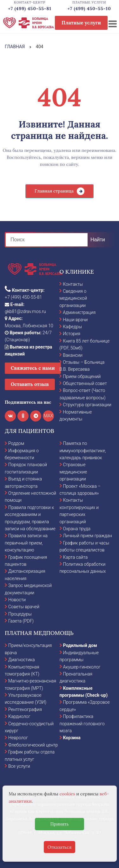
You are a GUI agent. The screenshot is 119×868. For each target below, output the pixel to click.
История (72, 334)
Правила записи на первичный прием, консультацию (26, 543)
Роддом (16, 443)
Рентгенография (25, 709)
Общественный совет (85, 383)
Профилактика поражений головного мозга (82, 724)
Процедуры (20, 614)
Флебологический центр (33, 745)
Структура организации (87, 405)
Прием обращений (82, 376)
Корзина (72, 738)
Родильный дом (80, 645)
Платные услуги (81, 23)
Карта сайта (76, 557)
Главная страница (54, 191)
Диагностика (22, 660)
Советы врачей (24, 607)
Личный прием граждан (88, 536)
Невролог (18, 738)
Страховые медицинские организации (73, 472)
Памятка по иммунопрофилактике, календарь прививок (83, 450)
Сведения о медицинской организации (73, 298)
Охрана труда (77, 529)
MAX (49, 416)
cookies (67, 794)
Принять (59, 824)
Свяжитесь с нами (33, 368)
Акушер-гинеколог (82, 667)
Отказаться (60, 847)
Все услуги (19, 766)
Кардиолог (19, 716)
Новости (17, 600)
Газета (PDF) (21, 621)
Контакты (73, 284)
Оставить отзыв (30, 384)
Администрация (79, 312)
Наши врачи (75, 320)
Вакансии (73, 355)
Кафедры (72, 327)
